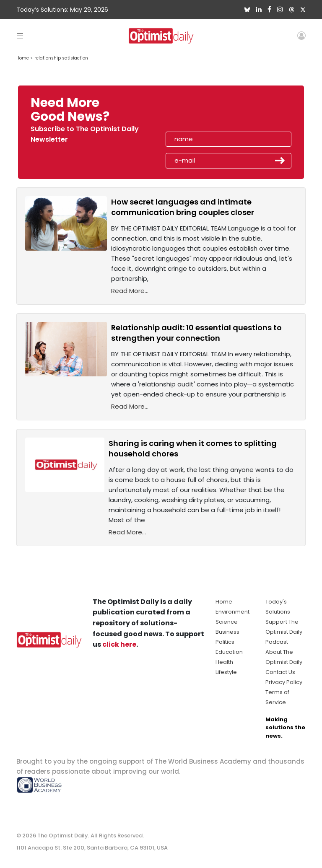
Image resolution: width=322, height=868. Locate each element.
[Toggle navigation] (20, 35)
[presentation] (214, 112)
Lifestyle (226, 672)
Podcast (277, 642)
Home (23, 58)
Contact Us (280, 672)
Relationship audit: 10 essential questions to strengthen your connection (196, 333)
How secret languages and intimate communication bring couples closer (183, 207)
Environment (232, 612)
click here (119, 644)
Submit (280, 161)
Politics (225, 642)
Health (224, 662)
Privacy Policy (284, 682)
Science (227, 622)
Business (227, 632)
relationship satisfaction (61, 58)
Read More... (130, 291)
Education (229, 652)
